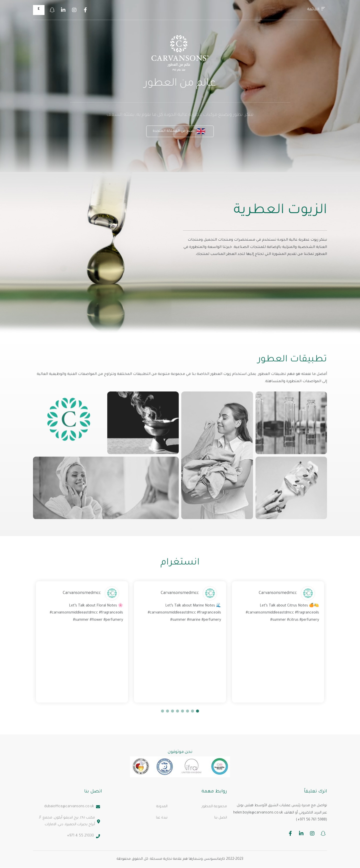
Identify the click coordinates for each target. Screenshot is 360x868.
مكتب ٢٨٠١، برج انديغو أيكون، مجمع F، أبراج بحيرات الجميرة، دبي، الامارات (69, 821)
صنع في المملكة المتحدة (179, 131)
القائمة (316, 9)
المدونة (162, 807)
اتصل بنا (221, 818)
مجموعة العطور (214, 807)
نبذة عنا (162, 818)
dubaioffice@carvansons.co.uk (72, 807)
